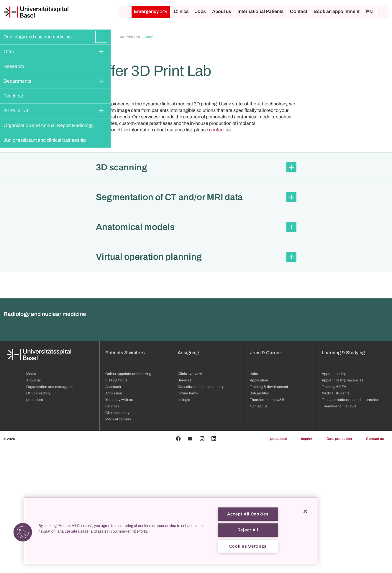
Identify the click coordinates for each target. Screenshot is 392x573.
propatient (279, 565)
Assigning (188, 479)
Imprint (307, 565)
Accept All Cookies (248, 514)
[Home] (36, 12)
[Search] (383, 12)
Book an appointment (337, 11)
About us (222, 11)
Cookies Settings (248, 546)
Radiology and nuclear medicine (37, 37)
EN (369, 12)
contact (217, 256)
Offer (9, 52)
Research (14, 66)
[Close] (305, 511)
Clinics (181, 11)
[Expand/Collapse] (101, 37)
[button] (196, 294)
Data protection (339, 565)
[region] (171, 530)
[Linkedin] (214, 565)
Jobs (200, 11)
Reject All (248, 530)
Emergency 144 (151, 11)
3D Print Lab (17, 111)
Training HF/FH (334, 513)
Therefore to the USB (339, 533)
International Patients (261, 11)
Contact (299, 11)
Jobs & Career (265, 479)
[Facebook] (178, 565)
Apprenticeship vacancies (343, 507)
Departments (17, 81)
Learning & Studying (343, 479)
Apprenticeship (334, 500)
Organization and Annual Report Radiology (49, 125)
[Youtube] (190, 565)
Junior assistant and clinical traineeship (45, 140)
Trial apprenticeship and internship (350, 526)
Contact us (375, 565)
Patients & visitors (125, 479)
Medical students (336, 520)
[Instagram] (202, 565)
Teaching (13, 96)
